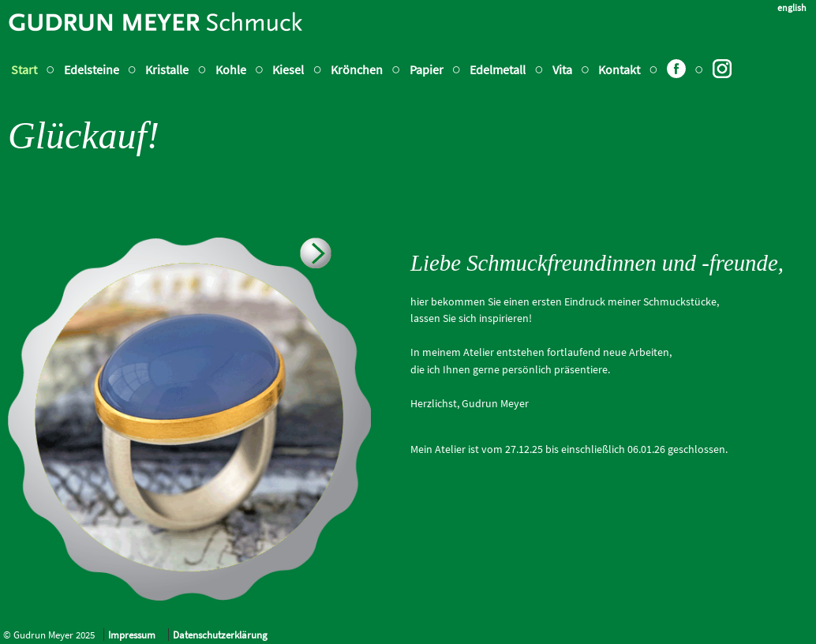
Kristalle (167, 69)
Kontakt (619, 69)
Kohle (231, 69)
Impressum (132, 635)
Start (24, 69)
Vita (563, 69)
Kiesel (288, 69)
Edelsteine (92, 69)
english (792, 7)
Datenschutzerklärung (220, 635)
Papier (427, 69)
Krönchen (357, 69)
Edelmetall (498, 69)
